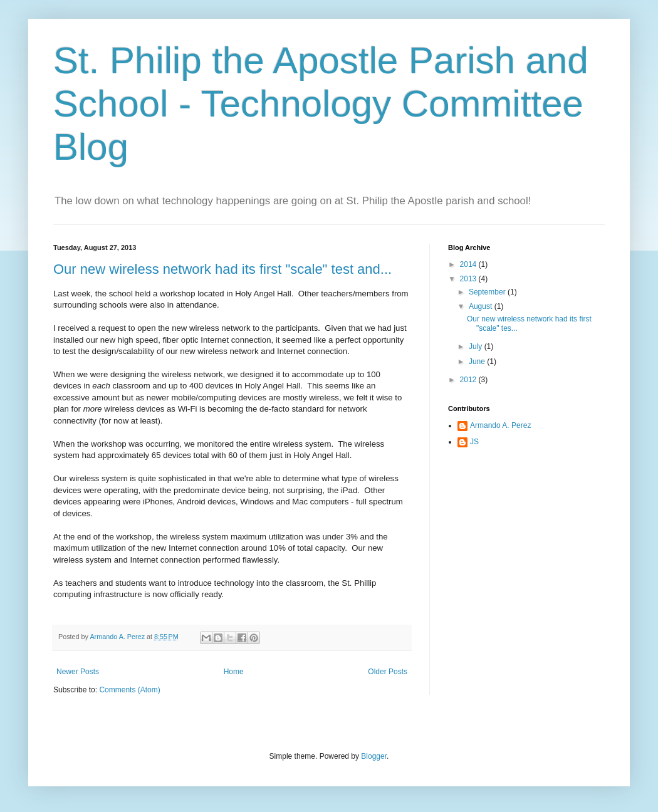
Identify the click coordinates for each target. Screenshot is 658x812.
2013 (469, 279)
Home (234, 672)
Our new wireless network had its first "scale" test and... (222, 269)
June (478, 362)
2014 (469, 264)
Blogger (374, 756)
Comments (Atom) (129, 690)
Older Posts (388, 672)
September (488, 292)
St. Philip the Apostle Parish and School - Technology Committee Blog (321, 104)
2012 (469, 380)
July (477, 346)
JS (474, 442)
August (482, 306)
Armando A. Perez (500, 425)
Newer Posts (78, 672)
